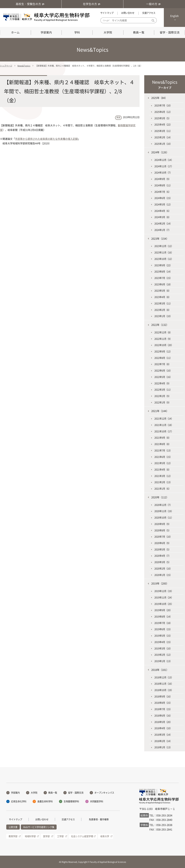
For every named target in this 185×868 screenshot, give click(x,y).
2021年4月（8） (163, 470)
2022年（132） (160, 325)
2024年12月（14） (164, 160)
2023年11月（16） (164, 252)
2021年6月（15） (163, 457)
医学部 (46, 836)
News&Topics (24, 66)
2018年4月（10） (163, 728)
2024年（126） (160, 152)
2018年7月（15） (163, 709)
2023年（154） (160, 239)
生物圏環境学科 (71, 801)
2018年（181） (160, 670)
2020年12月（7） (163, 505)
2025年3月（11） (163, 131)
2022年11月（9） (163, 339)
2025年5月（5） (163, 118)
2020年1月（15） (163, 575)
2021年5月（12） (163, 463)
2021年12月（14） (164, 419)
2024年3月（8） (163, 217)
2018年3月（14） (163, 735)
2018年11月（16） (164, 684)
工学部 (60, 836)
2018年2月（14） (163, 741)
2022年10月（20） (164, 345)
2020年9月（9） (163, 524)
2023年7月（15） (163, 278)
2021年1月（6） (163, 489)
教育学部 (13, 836)
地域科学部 (30, 836)
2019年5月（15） (163, 636)
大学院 (108, 32)
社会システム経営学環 (82, 836)
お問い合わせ (128, 13)
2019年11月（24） (164, 597)
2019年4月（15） (163, 642)
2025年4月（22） (163, 124)
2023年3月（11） (163, 303)
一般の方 (154, 4)
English (174, 16)
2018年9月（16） (163, 696)
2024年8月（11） (163, 185)
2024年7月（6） (163, 192)
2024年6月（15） (163, 198)
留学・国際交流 (170, 32)
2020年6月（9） (163, 543)
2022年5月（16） (163, 377)
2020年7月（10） (163, 537)
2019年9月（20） (163, 610)
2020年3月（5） (163, 562)
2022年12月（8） (163, 332)
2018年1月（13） (163, 747)
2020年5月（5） (163, 549)
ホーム (15, 32)
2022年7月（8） (163, 364)
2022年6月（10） (163, 371)
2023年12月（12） (164, 246)
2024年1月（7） (163, 230)
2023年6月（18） (163, 284)
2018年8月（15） (163, 703)
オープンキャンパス (104, 793)
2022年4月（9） (163, 383)
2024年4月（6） (163, 211)
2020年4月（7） (163, 556)
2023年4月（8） (163, 297)
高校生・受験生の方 (31, 4)
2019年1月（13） (163, 661)
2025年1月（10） (163, 144)
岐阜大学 (105, 836)
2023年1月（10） (163, 316)
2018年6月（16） (163, 716)
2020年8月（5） (163, 530)
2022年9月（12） (163, 351)
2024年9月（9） (163, 179)
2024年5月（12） (163, 204)
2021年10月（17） (164, 431)
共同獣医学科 (97, 801)
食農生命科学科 (45, 801)
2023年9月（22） (163, 265)
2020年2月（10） (163, 569)
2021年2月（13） (163, 482)
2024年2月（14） (163, 223)
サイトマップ (107, 13)
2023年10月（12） (164, 259)
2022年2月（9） (163, 396)
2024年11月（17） (164, 166)
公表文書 (13, 827)
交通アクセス (149, 13)
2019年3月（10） (163, 648)
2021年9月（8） (163, 438)
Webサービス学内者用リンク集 (39, 827)
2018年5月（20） (163, 722)
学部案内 (46, 32)
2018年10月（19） (164, 690)
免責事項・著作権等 (99, 819)
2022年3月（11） (163, 390)
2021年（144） (160, 411)
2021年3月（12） (163, 476)
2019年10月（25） (164, 604)
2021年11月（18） (164, 425)
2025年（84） (159, 98)
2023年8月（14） (163, 272)
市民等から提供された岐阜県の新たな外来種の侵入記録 (46, 139)
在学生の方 (92, 4)
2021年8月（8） (163, 444)
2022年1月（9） (163, 402)
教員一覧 (139, 32)
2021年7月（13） (163, 450)
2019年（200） (160, 583)
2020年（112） (160, 497)
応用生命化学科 (19, 801)
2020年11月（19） (164, 511)
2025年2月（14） (163, 137)
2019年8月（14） (163, 617)
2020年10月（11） (164, 518)
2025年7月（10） (163, 105)
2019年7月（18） (163, 623)
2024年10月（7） (163, 173)
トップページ (6, 66)
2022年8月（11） (163, 358)
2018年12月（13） (164, 677)
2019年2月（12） (163, 655)
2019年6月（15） (163, 629)
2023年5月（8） (163, 291)
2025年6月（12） (163, 112)
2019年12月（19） (164, 591)
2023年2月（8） (163, 310)
